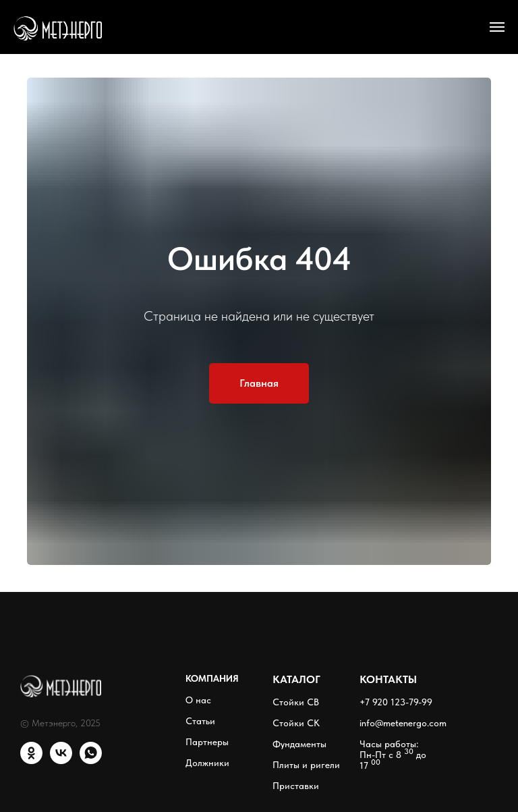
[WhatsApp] (91, 760)
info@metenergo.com (403, 723)
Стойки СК (296, 723)
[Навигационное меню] (497, 27)
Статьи (200, 721)
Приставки (296, 786)
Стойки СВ (296, 702)
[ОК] (31, 760)
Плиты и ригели (306, 765)
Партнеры (207, 742)
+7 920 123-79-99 (396, 702)
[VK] (61, 760)
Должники (207, 763)
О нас (198, 700)
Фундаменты (299, 744)
